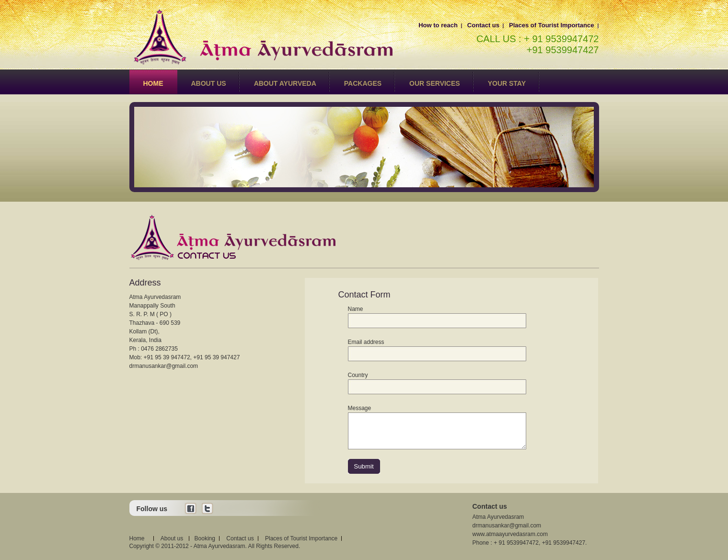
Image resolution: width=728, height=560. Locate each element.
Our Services (435, 83)
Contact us (483, 25)
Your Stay (507, 83)
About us (209, 83)
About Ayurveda (285, 83)
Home (153, 83)
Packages (363, 83)
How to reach (438, 25)
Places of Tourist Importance (551, 25)
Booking (205, 538)
